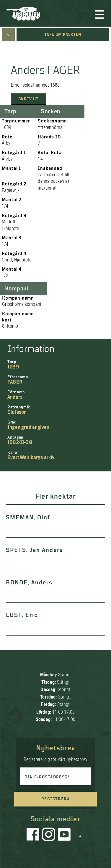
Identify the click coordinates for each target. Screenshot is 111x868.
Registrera (56, 799)
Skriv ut (29, 99)
